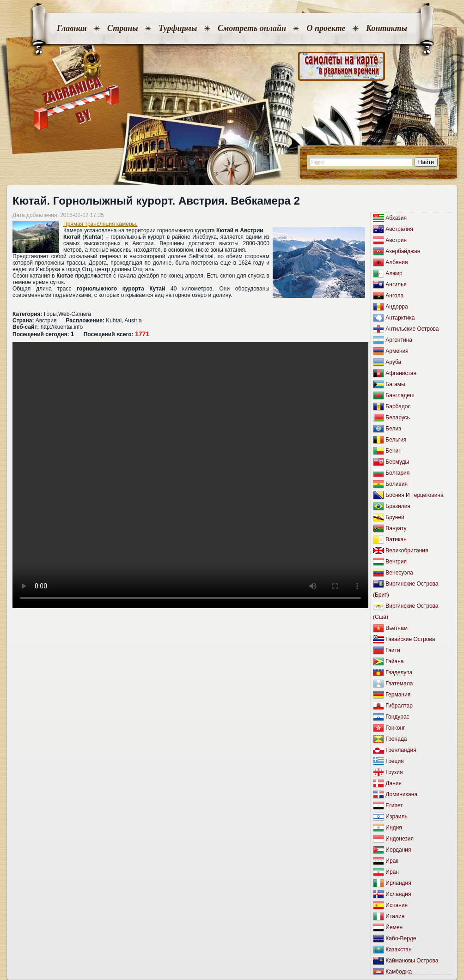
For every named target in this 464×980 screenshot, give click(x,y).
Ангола (394, 296)
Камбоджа (399, 972)
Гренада (396, 739)
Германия (398, 695)
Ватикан (396, 539)
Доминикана (401, 794)
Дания (394, 783)
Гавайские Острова (410, 639)
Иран (392, 872)
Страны (123, 28)
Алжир (394, 273)
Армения (397, 351)
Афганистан (401, 373)
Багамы (395, 384)
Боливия (397, 484)
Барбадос (398, 406)
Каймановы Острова (412, 961)
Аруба (393, 362)
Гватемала (399, 684)
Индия (394, 828)
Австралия (399, 229)
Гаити (393, 650)
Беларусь (397, 417)
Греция (394, 761)
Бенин (394, 451)
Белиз (393, 429)
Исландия (398, 894)
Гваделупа (399, 672)
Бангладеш (400, 395)
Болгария (397, 473)
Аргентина (399, 340)
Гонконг (395, 728)
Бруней (395, 517)
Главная (72, 28)
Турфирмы (178, 28)
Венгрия (396, 562)
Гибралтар (399, 706)
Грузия (394, 772)
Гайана (394, 661)
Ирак (392, 861)
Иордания (398, 850)
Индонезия (400, 839)
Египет (394, 805)
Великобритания (407, 550)
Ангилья (396, 284)
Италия (395, 916)
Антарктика (400, 318)
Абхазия (396, 218)
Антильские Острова (412, 329)
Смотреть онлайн (252, 28)
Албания (397, 262)
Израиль (396, 817)
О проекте (326, 28)
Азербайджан (403, 251)
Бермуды (397, 462)
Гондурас (397, 717)
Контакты (387, 28)
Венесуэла (399, 573)
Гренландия (401, 750)
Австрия (396, 240)
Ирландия (398, 883)
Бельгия (396, 440)
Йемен (394, 927)
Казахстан (398, 950)
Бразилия (398, 506)
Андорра (397, 307)
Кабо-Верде (401, 938)
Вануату (396, 528)
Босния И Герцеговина (414, 495)
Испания (397, 905)
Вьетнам (397, 628)
